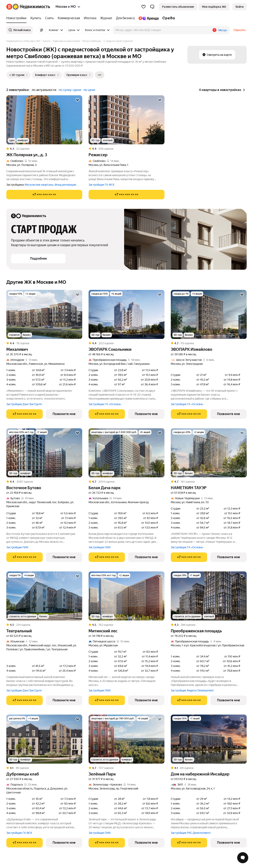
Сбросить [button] (240, 30)
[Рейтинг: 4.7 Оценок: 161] (209, 482)
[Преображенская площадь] (209, 596)
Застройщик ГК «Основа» (105, 404)
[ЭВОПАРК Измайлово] (209, 314)
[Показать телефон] (44, 195)
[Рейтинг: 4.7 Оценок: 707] (126, 768)
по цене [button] (89, 90)
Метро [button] (223, 30)
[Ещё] (100, 75)
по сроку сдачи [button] (70, 90)
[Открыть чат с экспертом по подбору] (243, 858)
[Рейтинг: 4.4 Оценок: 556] (126, 149)
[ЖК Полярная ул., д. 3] (44, 120)
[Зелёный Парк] (126, 739)
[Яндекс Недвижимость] (31, 7)
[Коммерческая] (69, 18)
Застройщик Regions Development (192, 690)
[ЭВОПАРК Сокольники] (126, 314)
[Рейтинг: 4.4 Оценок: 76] (44, 343)
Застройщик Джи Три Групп (24, 404)
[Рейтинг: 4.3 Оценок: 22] (44, 149)
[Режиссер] (126, 120)
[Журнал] (106, 18)
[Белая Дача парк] (126, 453)
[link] (240, 7)
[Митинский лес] (126, 596)
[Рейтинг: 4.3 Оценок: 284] (209, 625)
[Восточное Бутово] (44, 453)
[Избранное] (143, 7)
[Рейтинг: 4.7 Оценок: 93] (209, 343)
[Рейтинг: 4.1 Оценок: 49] (44, 768)
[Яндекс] (9, 7)
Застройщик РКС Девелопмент (191, 833)
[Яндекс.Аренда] (149, 18)
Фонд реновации (65, 185)
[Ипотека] (90, 18)
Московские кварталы (39, 185)
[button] (152, 7)
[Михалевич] (44, 314)
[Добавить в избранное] (77, 100)
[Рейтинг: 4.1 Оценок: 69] (209, 768)
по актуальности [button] (44, 90)
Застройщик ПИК (17, 547)
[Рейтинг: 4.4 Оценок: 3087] (44, 482)
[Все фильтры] (42, 30)
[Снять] (49, 18)
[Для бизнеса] (125, 18)
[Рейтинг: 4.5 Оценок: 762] (126, 625)
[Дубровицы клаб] (44, 739)
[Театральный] (44, 596)
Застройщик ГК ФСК (101, 185)
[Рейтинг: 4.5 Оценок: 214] (44, 625)
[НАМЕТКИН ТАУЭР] (209, 453)
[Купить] (36, 18)
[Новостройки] (17, 18)
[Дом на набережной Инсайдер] (209, 739)
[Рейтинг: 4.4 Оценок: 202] (126, 343)
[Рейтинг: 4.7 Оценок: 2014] (126, 482)
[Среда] (168, 18)
